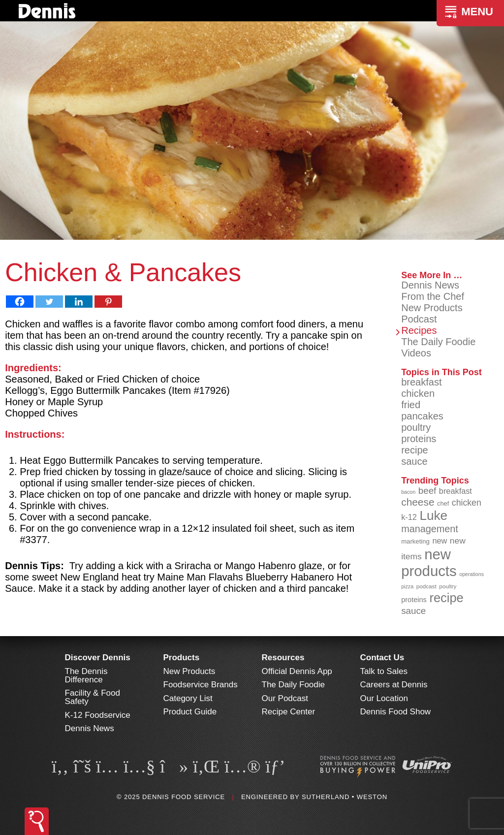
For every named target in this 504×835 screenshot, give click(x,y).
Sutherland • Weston (345, 797)
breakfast (421, 382)
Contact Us (382, 658)
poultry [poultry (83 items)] (448, 586)
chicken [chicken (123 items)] (467, 503)
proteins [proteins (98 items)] (414, 600)
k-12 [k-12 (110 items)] (409, 517)
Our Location (384, 698)
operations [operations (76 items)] (472, 574)
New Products (432, 308)
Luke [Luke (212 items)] (433, 515)
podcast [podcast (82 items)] (426, 586)
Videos (416, 353)
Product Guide (190, 712)
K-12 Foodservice (98, 715)
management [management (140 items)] (430, 529)
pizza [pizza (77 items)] (407, 586)
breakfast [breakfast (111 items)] (456, 491)
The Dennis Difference (86, 675)
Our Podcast (285, 698)
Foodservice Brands (201, 685)
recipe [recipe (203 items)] (446, 598)
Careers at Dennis (394, 685)
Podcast (419, 319)
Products (182, 658)
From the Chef (433, 296)
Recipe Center (289, 712)
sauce (414, 461)
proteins (419, 439)
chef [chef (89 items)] (443, 503)
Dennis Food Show (396, 712)
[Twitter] (49, 302)
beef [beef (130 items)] (427, 491)
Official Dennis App (297, 671)
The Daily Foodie (438, 342)
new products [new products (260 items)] (429, 562)
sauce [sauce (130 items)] (413, 611)
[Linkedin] (79, 302)
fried (411, 405)
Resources (283, 658)
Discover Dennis (98, 658)
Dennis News (430, 285)
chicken (418, 393)
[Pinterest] (108, 302)
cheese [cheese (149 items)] (418, 502)
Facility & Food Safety (93, 697)
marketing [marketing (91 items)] (415, 541)
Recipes (419, 330)
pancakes (422, 416)
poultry (416, 427)
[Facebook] (20, 302)
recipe (414, 450)
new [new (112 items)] (440, 541)
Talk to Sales (384, 671)
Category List (188, 698)
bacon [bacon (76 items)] (408, 492)
